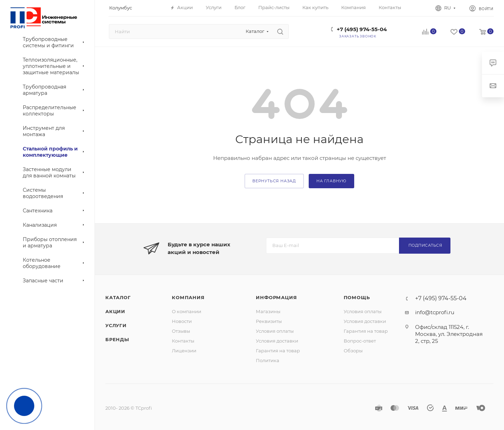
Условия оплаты (275, 331)
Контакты (183, 341)
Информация (276, 297)
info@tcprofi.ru (435, 312)
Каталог (118, 297)
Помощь (357, 297)
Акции (115, 311)
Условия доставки (277, 341)
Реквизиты (269, 321)
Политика (268, 360)
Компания (188, 297)
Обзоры (353, 351)
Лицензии (184, 351)
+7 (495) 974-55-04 (362, 29)
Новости (182, 321)
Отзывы (181, 331)
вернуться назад (274, 181)
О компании (187, 311)
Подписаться (425, 245)
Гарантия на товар (278, 351)
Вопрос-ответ (360, 341)
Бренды (117, 339)
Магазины (268, 311)
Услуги (116, 325)
